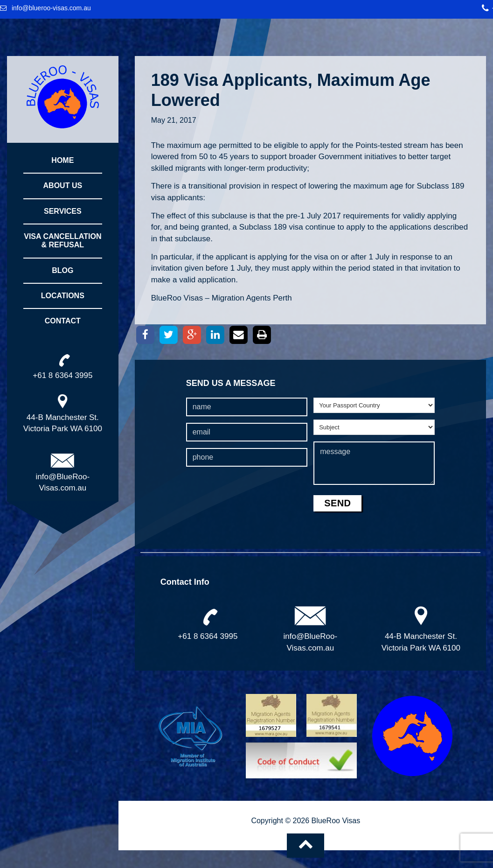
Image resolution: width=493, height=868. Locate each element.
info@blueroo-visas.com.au (51, 8)
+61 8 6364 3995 (208, 636)
